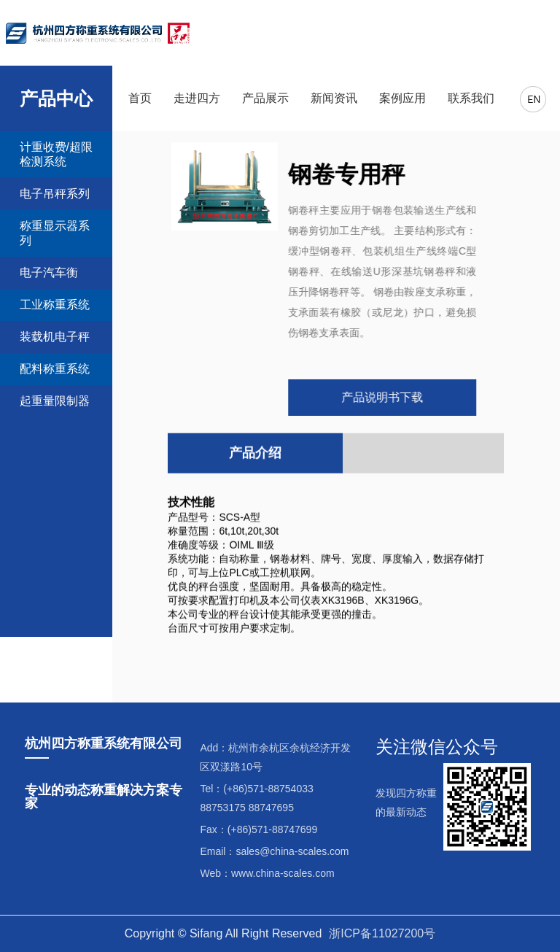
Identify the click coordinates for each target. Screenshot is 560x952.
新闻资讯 (334, 98)
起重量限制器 (55, 401)
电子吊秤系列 (55, 194)
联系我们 (471, 98)
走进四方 (197, 98)
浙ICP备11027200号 (382, 933)
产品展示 (265, 98)
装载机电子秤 (55, 337)
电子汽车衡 (49, 272)
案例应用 (402, 98)
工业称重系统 (55, 305)
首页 (140, 98)
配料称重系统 (55, 369)
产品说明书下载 (381, 397)
